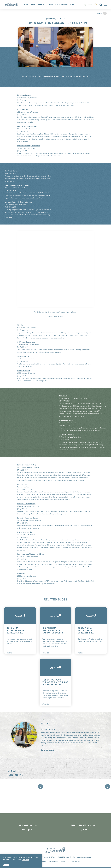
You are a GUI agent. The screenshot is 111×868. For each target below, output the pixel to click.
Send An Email (48, 750)
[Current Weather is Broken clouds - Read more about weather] (96, 4)
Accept (6, 864)
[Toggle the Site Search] (101, 5)
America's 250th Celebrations (61, 5)
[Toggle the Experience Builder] (88, 5)
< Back (99, 13)
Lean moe (26, 860)
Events (41, 5)
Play (33, 5)
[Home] (12, 5)
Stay (26, 5)
